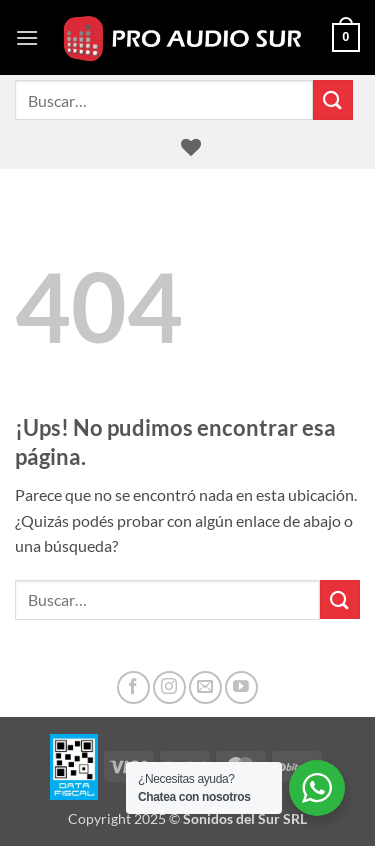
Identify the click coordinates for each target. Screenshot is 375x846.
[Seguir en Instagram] (169, 687)
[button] (27, 37)
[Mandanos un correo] (205, 687)
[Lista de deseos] (191, 147)
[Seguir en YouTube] (241, 687)
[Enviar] (333, 99)
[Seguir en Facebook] (133, 687)
